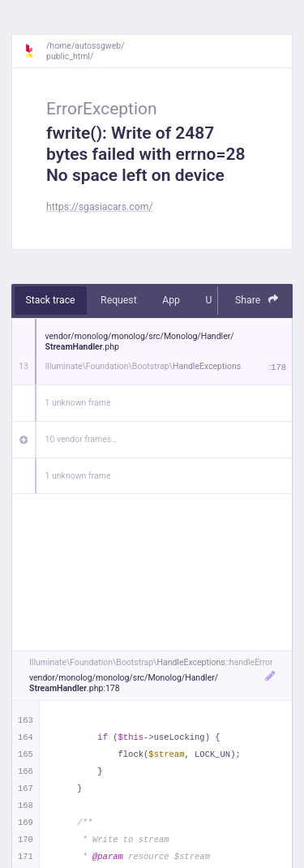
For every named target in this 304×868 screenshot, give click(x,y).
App (171, 300)
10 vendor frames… (81, 439)
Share (257, 300)
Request (119, 300)
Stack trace (51, 300)
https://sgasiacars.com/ (100, 207)
